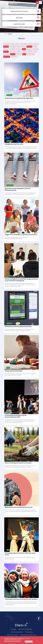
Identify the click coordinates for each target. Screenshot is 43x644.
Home (6, 34)
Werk (18, 47)
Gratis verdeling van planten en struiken (18, 463)
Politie (35, 52)
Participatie (12, 52)
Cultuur (17, 44)
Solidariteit (19, 54)
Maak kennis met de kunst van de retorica (19, 507)
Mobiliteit (6, 52)
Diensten (14, 629)
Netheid (30, 52)
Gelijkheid (6, 47)
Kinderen (19, 52)
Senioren (13, 54)
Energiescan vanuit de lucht (14, 144)
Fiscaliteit (6, 49)
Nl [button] (40, 3)
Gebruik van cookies (13, 635)
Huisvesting (36, 49)
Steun (13, 44)
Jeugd (24, 49)
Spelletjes (29, 49)
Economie (36, 44)
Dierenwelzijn (23, 44)
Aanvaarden (29, 642)
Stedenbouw (7, 57)
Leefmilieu (29, 47)
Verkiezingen (13, 47)
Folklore (19, 49)
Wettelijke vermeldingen (25, 629)
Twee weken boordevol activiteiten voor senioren (21, 599)
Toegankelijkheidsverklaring (28, 635)
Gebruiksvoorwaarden (17, 632)
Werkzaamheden (31, 54)
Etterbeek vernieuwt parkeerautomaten (18, 327)
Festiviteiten (13, 49)
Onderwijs (23, 47)
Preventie (24, 52)
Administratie (7, 44)
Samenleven (14, 57)
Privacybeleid (29, 632)
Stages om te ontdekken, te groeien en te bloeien (21, 235)
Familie (35, 47)
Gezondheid (6, 54)
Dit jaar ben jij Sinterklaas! (14, 371)
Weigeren (28, 638)
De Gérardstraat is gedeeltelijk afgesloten (19, 98)
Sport (24, 54)
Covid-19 (30, 44)
